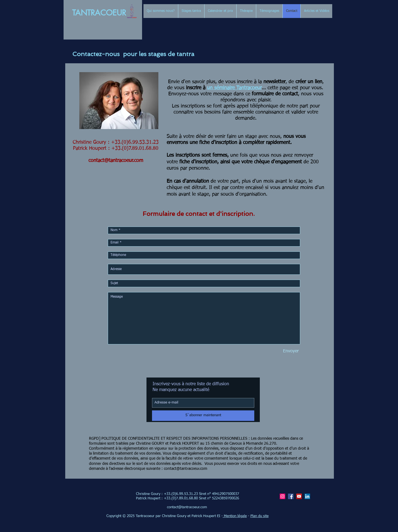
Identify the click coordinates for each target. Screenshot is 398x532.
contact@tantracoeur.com (116, 161)
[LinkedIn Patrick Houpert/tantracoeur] (307, 496)
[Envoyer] (291, 351)
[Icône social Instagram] (282, 496)
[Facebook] (291, 496)
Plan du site (260, 516)
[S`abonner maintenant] (203, 416)
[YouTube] (299, 496)
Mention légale (235, 516)
